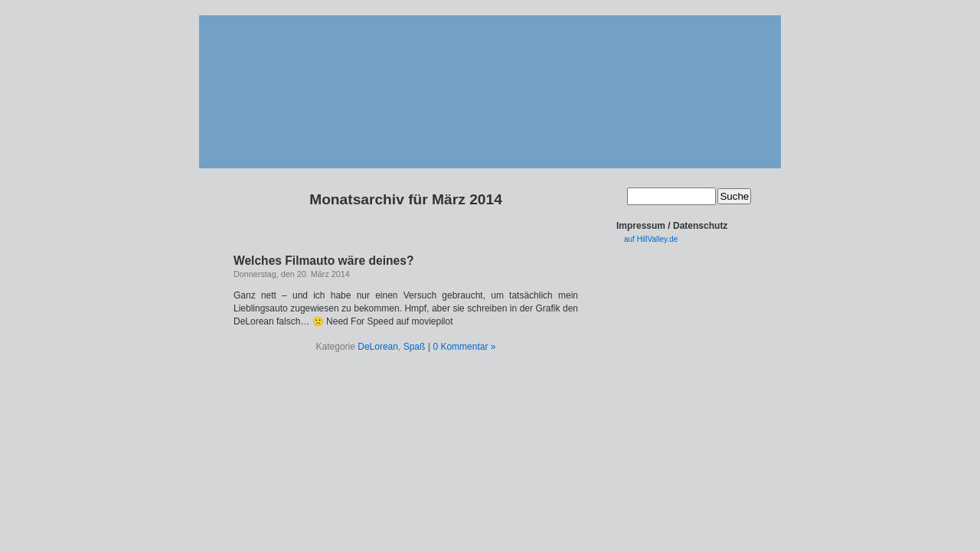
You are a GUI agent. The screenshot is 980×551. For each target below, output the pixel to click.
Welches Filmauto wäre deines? (323, 261)
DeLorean (378, 347)
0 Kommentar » (464, 347)
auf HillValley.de (651, 239)
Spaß (415, 347)
